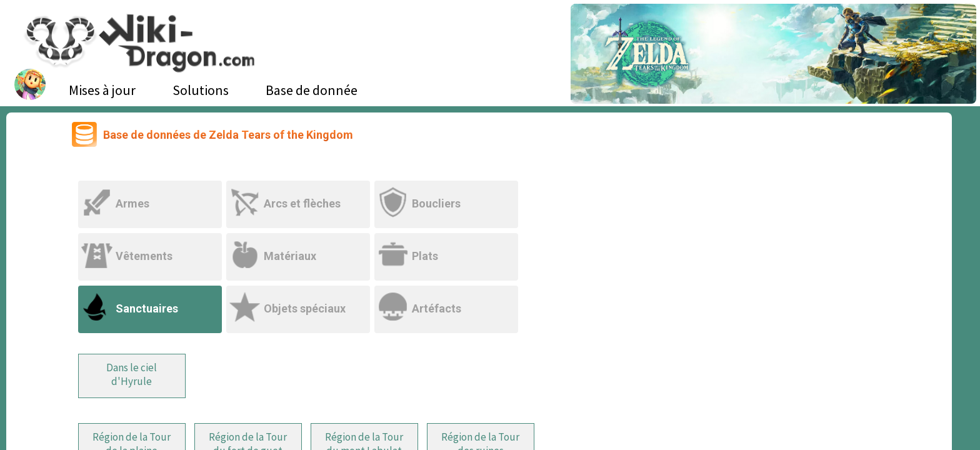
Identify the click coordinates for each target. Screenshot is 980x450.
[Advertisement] (777, 222)
